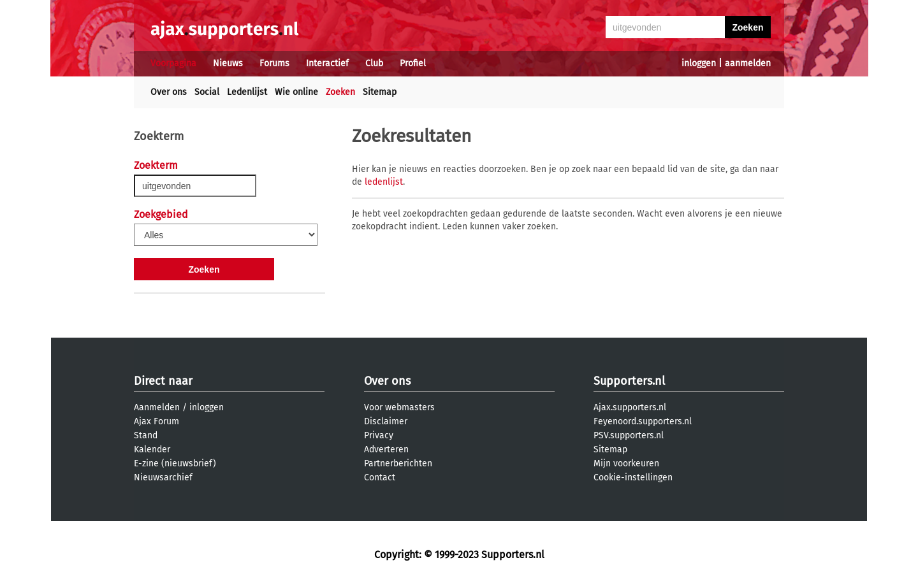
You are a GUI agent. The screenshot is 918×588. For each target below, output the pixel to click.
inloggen (699, 63)
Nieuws (228, 63)
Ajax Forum (157, 421)
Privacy (379, 435)
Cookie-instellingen (633, 477)
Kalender (152, 449)
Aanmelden (157, 407)
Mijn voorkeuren (626, 463)
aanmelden (748, 63)
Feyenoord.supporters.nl (643, 421)
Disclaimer (386, 421)
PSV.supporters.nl (629, 435)
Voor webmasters (399, 407)
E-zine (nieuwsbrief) (175, 463)
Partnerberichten (398, 463)
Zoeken (340, 92)
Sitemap (380, 92)
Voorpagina (173, 63)
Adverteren (386, 449)
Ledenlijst (247, 92)
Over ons (169, 92)
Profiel (413, 63)
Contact (380, 477)
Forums (274, 63)
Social (207, 92)
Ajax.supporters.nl (630, 407)
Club (374, 63)
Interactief (327, 63)
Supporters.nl (629, 381)
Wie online (296, 92)
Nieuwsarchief (163, 477)
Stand (146, 435)
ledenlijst (384, 182)
